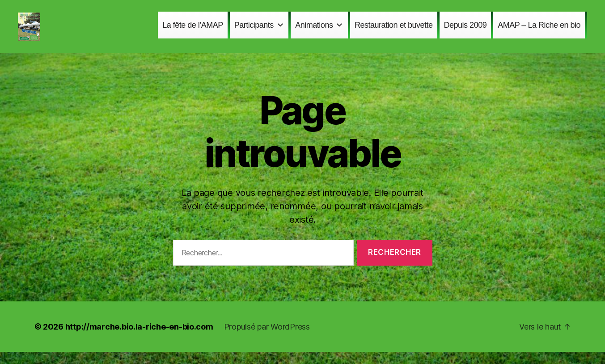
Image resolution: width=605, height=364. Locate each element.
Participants (259, 31)
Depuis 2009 (465, 31)
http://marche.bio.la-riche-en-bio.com (139, 339)
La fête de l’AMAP (193, 31)
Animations (319, 31)
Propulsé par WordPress (267, 339)
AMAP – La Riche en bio (539, 31)
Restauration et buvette (394, 31)
